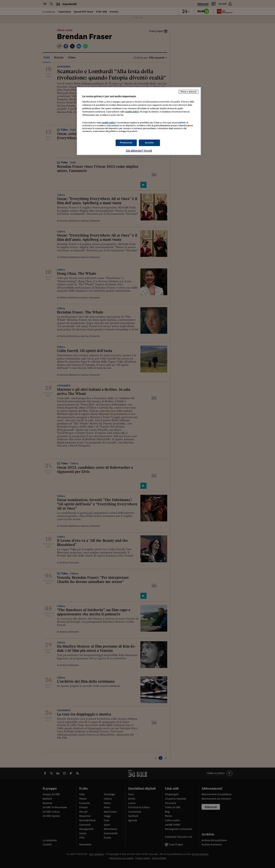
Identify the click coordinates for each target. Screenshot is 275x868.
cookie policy (132, 112)
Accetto (149, 143)
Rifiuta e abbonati (189, 92)
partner (182, 122)
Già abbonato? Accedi (139, 151)
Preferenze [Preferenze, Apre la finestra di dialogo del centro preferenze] (126, 143)
